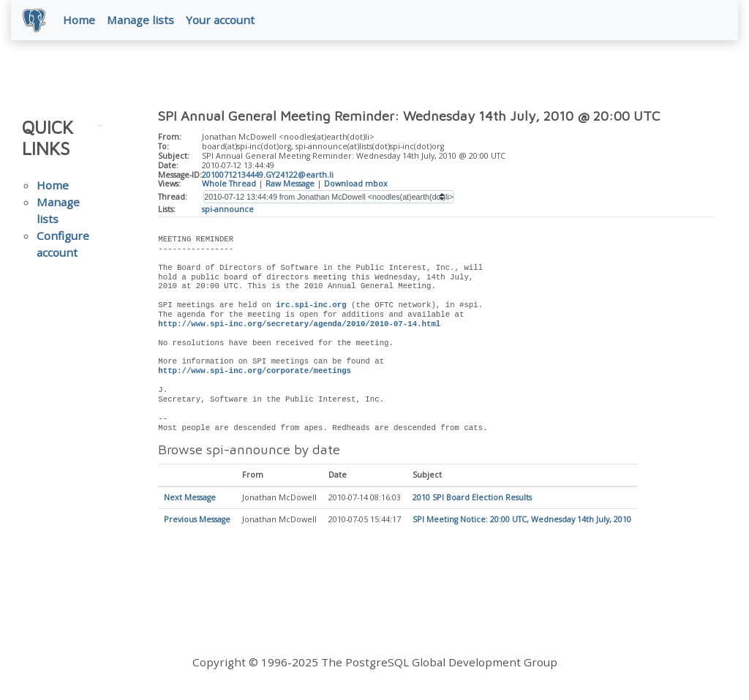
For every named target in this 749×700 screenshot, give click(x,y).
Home (79, 20)
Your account (220, 20)
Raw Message (290, 184)
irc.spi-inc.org (311, 305)
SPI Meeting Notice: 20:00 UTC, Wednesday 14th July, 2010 (522, 520)
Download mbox (356, 184)
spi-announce (228, 209)
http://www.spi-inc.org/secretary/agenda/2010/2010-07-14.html (299, 324)
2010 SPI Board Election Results (472, 498)
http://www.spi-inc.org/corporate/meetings (255, 371)
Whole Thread (229, 184)
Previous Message (197, 520)
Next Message (190, 498)
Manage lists (140, 20)
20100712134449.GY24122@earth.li (268, 175)
